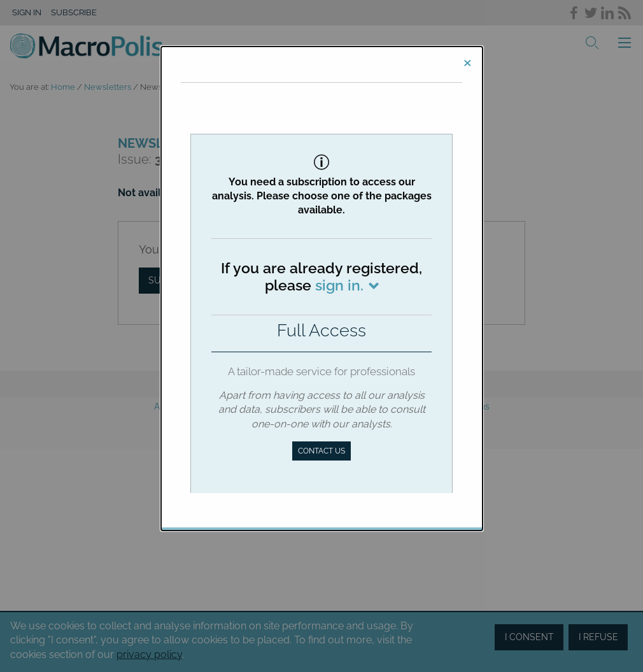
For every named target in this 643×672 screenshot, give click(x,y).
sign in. (339, 285)
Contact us (321, 451)
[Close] (468, 62)
